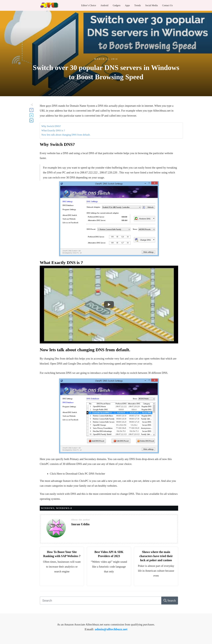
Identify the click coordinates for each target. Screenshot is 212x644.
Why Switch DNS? (51, 126)
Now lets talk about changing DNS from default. (66, 135)
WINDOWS (48, 508)
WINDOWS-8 (64, 508)
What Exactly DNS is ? (53, 130)
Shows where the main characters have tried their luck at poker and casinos (156, 556)
